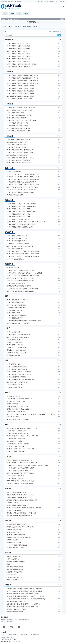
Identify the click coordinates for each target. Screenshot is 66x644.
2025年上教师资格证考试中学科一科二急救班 (19, 374)
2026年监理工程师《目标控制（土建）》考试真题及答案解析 (23, 174)
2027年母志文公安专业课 (13, 332)
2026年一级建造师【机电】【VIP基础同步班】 (19, 49)
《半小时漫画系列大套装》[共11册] (16, 401)
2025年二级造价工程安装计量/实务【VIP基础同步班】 (21, 158)
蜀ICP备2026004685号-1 (7, 641)
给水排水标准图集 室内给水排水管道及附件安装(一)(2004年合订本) (24, 588)
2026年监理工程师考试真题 (14, 172)
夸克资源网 (20, 635)
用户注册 (62, 2)
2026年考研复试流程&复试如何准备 (16, 315)
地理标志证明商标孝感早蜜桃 (14, 577)
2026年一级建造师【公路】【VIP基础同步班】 (19, 46)
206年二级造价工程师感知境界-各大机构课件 (19, 140)
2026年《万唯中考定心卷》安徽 (15, 478)
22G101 (35, 26)
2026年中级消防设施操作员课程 (15, 259)
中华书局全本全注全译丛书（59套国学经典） (19, 419)
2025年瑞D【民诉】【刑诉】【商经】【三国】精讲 (20, 449)
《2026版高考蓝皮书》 (13, 404)
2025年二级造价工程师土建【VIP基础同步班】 (19, 160)
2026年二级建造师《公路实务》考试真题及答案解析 (20, 88)
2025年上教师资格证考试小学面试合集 (17, 369)
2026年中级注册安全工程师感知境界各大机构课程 (20, 227)
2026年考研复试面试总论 (13, 313)
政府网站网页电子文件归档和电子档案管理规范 (19, 516)
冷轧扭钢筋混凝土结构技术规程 (15, 569)
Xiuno (16, 26)
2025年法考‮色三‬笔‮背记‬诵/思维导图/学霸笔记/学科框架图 (22, 428)
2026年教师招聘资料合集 (13, 364)
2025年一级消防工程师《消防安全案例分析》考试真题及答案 (23, 251)
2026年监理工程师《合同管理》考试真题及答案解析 (20, 192)
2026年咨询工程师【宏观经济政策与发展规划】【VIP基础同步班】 (24, 273)
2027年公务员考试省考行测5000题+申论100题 (19, 335)
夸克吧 (30, 635)
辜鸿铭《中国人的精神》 (13, 417)
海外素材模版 (36, 635)
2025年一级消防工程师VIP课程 (15, 249)
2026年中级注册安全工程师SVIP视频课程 (18, 219)
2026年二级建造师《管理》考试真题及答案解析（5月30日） (23, 81)
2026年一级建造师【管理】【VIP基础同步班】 (19, 59)
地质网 (15, 635)
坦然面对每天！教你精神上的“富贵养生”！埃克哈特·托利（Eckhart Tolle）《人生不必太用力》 (31, 414)
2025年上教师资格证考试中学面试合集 (17, 377)
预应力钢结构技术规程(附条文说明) (16, 535)
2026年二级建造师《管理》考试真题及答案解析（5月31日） (23, 83)
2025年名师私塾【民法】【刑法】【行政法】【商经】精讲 (22, 436)
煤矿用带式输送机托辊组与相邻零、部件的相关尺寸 (20, 527)
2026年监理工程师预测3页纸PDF (15, 195)
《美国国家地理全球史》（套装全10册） (17, 406)
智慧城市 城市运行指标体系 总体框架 (16, 492)
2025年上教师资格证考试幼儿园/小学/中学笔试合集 (20, 380)
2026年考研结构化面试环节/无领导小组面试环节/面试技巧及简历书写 (25, 321)
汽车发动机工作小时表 (13, 540)
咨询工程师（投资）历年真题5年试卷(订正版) (19, 286)
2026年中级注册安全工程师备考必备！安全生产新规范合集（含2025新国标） (27, 222)
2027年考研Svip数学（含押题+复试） (17, 305)
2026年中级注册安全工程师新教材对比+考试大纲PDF (21, 224)
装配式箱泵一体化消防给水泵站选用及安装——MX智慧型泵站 (23, 604)
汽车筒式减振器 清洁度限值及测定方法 (17, 524)
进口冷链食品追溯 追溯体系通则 (15, 510)
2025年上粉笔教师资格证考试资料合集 (17, 382)
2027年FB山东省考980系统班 (14, 340)
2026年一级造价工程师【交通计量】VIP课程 (18, 128)
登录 (57, 2)
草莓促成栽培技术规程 (13, 559)
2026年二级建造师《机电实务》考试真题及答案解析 (20, 91)
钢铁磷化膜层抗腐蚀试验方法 (14, 530)
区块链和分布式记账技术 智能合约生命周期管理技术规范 (22, 500)
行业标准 (19, 13)
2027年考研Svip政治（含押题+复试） (17, 308)
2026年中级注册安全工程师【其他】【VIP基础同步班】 (21, 204)
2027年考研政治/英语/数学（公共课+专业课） (19, 300)
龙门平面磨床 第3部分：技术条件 (15, 548)
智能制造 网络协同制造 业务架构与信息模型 (18, 497)
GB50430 (29, 26)
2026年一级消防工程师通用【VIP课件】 (17, 236)
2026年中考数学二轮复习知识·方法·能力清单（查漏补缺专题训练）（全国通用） (28, 465)
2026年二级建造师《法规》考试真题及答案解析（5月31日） (23, 78)
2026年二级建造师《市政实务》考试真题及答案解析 (20, 96)
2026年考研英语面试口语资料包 (15, 310)
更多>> (59, 40)
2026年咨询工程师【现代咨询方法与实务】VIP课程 (20, 278)
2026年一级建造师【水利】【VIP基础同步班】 (19, 43)
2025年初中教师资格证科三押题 (15, 387)
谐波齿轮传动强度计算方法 (14, 542)
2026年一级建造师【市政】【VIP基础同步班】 (19, 51)
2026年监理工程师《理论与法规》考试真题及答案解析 (21, 182)
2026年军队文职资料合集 (13, 355)
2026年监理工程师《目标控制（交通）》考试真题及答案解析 (23, 177)
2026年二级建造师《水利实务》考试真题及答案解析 (20, 94)
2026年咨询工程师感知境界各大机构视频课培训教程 (20, 281)
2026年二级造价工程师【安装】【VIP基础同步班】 (20, 150)
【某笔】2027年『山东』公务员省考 (16, 353)
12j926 (24, 26)
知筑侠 (3, 635)
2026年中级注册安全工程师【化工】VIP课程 (18, 217)
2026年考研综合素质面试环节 (14, 318)
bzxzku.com (14, 639)
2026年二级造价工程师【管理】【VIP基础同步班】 (20, 152)
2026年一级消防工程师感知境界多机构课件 (18, 244)
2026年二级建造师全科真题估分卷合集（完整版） (20, 99)
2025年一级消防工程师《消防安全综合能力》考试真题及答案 (23, 254)
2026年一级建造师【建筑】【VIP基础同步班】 (19, 54)
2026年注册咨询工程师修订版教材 (16, 283)
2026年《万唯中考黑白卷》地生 (15, 476)
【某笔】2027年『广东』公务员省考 (16, 347)
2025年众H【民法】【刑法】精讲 (16, 451)
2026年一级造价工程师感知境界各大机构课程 (19, 115)
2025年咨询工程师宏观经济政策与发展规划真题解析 (20, 291)
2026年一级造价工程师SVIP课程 (15, 113)
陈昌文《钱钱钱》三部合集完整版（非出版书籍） (20, 399)
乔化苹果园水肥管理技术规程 (14, 572)
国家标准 (26, 13)
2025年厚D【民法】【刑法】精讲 (16, 446)
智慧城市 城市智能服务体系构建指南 (16, 505)
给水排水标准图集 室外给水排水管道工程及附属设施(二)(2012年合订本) (26, 599)
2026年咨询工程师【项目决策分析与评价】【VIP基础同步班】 (23, 276)
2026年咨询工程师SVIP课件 (14, 268)
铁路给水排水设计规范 (13, 532)
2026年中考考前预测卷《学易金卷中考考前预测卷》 (20, 473)
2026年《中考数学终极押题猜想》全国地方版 (19, 471)
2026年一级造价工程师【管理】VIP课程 (17, 126)
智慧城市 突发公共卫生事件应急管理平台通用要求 (20, 495)
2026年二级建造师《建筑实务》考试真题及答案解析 (20, 86)
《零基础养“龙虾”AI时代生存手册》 (16, 412)
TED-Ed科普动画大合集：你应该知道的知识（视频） (21, 481)
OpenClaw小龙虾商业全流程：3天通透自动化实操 (20, 483)
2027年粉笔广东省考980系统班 (15, 345)
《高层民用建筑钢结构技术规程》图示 (17, 612)
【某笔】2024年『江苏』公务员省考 (16, 350)
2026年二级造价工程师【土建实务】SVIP (18, 155)
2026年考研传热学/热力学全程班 (15, 302)
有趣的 (26, 635)
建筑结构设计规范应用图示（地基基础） (17, 609)
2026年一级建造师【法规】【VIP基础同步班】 (19, 56)
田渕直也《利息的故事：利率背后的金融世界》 (19, 409)
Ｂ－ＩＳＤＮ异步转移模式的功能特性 (17, 545)
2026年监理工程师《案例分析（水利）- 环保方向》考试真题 (23, 190)
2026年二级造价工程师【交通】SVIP (16, 142)
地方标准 (12, 13)
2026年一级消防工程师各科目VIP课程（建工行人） (20, 246)
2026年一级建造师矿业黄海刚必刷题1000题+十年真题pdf (22, 64)
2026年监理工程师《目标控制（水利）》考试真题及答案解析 (23, 179)
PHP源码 (11, 26)
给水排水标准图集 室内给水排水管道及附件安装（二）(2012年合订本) (25, 591)
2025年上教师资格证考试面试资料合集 (17, 367)
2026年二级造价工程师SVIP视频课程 (16, 147)
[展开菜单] (63, 7)
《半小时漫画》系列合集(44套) (15, 396)
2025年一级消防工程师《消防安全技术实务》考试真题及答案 (23, 256)
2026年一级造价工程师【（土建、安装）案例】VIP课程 (21, 120)
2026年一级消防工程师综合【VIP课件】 (17, 241)
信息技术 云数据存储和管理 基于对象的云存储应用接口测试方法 (24, 508)
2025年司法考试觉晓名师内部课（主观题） (18, 433)
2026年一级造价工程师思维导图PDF (16, 118)
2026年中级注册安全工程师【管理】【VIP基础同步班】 (21, 211)
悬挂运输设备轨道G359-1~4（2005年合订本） (19, 537)
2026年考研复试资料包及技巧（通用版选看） (19, 323)
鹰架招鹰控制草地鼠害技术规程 (15, 567)
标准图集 (5, 13)
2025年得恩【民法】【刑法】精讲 (16, 438)
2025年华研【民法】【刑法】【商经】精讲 (18, 444)
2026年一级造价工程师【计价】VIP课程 (17, 123)
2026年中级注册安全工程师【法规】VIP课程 (18, 209)
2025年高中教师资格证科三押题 (15, 385)
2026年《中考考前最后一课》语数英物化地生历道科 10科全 (23, 463)
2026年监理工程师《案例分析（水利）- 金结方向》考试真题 (23, 187)
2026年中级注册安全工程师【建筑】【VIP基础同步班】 (21, 206)
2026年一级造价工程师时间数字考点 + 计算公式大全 (21, 107)
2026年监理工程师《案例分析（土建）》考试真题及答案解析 (23, 185)
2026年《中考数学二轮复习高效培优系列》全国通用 (20, 468)
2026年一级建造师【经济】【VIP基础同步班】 (19, 61)
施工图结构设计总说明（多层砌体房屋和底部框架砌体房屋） (23, 607)
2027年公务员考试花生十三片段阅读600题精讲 (19, 337)
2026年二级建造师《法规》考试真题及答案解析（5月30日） (23, 75)
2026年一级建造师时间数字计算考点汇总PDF (19, 67)
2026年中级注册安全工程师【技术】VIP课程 (18, 214)
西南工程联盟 (9, 635)
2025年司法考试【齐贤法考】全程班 (16, 431)
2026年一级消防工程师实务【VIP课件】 (17, 238)
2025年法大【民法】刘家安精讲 (15, 441)
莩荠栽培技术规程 (11, 575)
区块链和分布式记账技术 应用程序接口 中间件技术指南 (21, 513)
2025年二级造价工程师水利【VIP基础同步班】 (19, 163)
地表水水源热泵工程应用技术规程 (16, 562)
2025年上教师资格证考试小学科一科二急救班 (19, 372)
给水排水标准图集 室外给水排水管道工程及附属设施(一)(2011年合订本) (26, 596)
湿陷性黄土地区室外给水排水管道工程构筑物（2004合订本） (23, 594)
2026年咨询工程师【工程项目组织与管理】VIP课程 (20, 270)
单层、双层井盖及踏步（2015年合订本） (17, 601)
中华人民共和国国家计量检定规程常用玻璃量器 (19, 460)
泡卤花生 (9, 564)
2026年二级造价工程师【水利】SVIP (16, 145)
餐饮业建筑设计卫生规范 (13, 556)
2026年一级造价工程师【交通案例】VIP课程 (18, 131)
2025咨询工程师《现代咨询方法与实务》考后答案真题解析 (22, 289)
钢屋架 (20, 26)
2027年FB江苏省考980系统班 (14, 342)
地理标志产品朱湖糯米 (13, 580)
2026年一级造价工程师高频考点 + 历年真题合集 (19, 110)
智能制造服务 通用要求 (13, 503)
